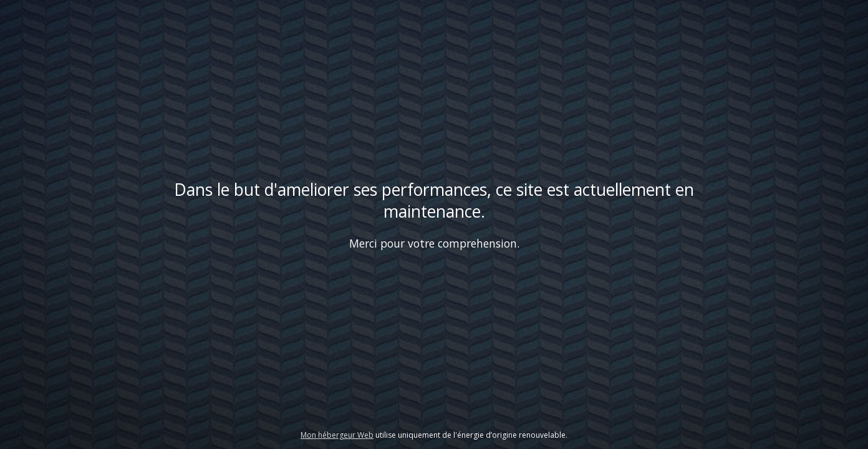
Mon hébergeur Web (337, 435)
